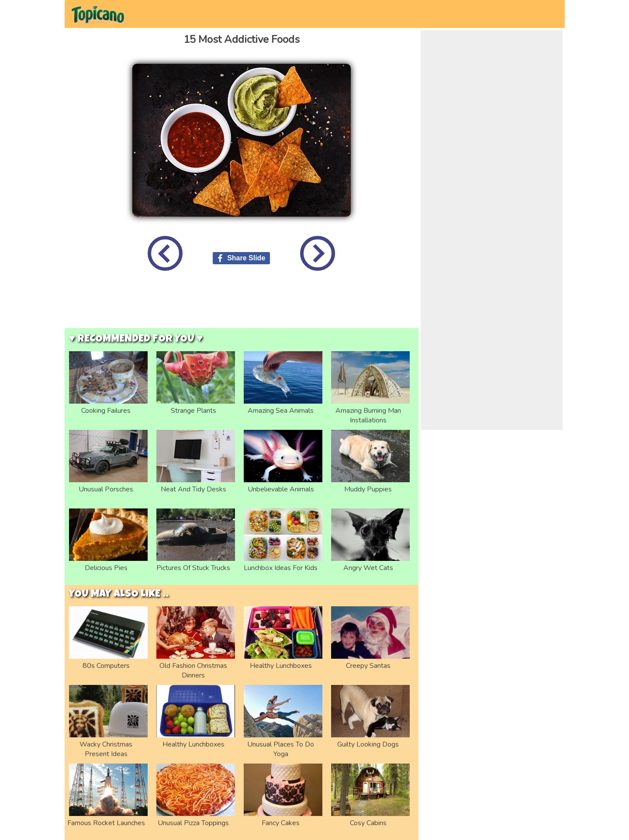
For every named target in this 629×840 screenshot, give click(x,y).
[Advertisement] (242, 306)
